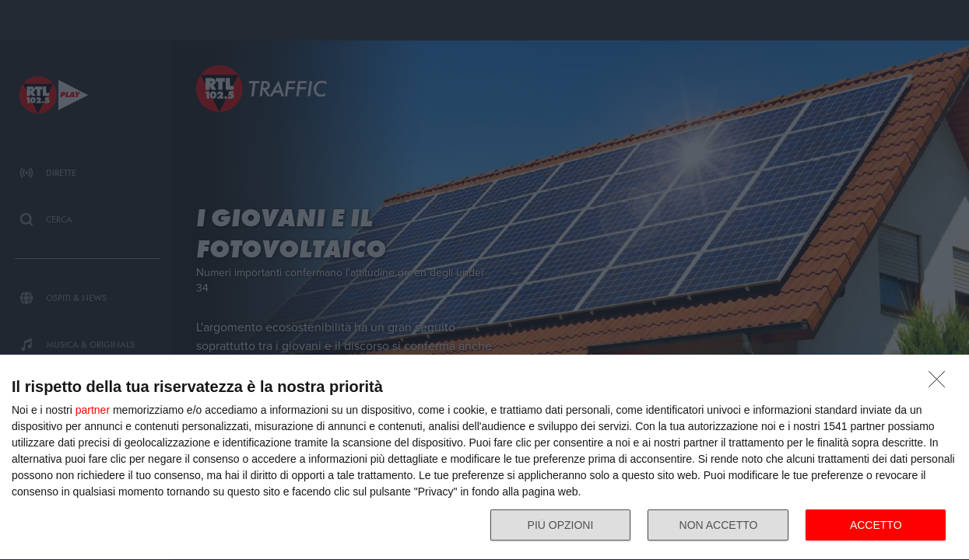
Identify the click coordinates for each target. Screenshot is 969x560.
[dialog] (484, 458)
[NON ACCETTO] (941, 383)
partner (93, 410)
